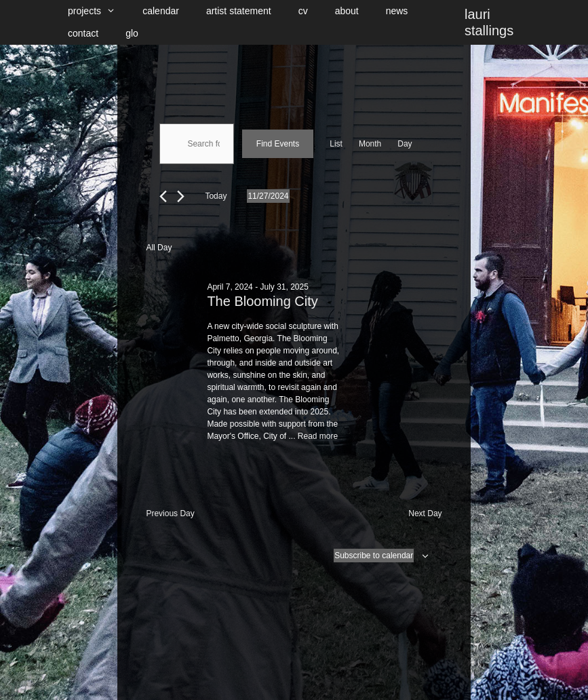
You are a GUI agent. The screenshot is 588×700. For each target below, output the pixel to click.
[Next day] (181, 196)
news (397, 11)
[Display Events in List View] (336, 144)
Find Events (278, 144)
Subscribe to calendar (374, 556)
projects (98, 11)
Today (216, 196)
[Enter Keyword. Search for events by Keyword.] (196, 144)
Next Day (425, 513)
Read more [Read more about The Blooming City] (318, 436)
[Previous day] (163, 196)
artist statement (239, 11)
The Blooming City (262, 301)
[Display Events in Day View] (405, 144)
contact (83, 33)
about (347, 11)
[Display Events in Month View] (370, 144)
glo (132, 33)
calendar (161, 11)
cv (303, 11)
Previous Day (170, 513)
